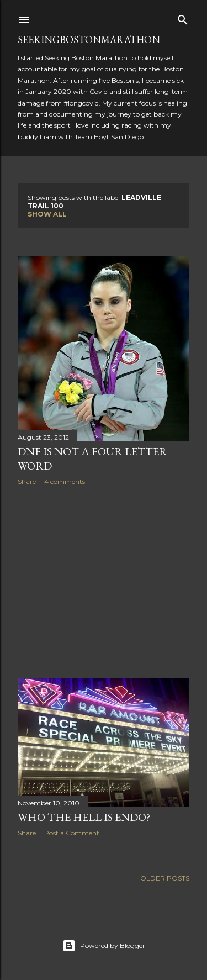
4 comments (65, 481)
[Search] (183, 17)
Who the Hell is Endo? (84, 817)
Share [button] (27, 481)
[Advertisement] (104, 582)
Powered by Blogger (104, 946)
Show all (47, 214)
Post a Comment (72, 833)
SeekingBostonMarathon (89, 39)
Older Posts (165, 878)
